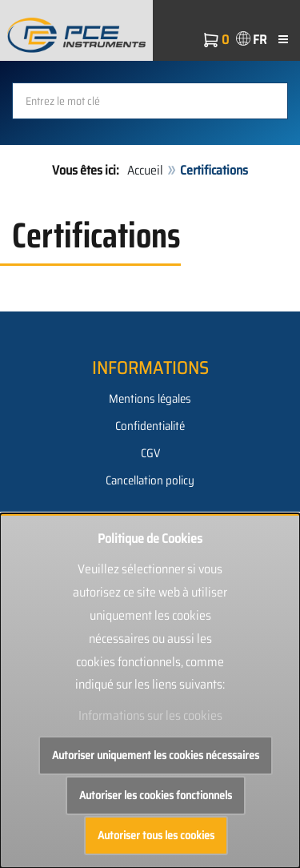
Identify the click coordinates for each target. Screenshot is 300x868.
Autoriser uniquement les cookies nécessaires (156, 755)
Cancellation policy (150, 480)
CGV (150, 453)
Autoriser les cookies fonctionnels (156, 795)
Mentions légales (150, 399)
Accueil (145, 170)
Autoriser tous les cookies (156, 835)
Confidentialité (150, 426)
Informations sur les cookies (150, 715)
